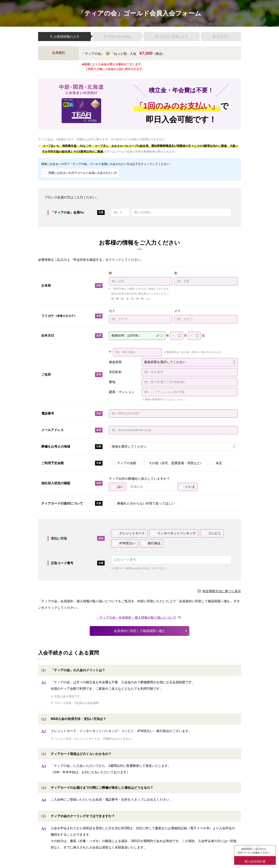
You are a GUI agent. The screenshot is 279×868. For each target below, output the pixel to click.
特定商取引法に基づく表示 (222, 591)
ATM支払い (127, 543)
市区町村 (115, 372)
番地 (112, 382)
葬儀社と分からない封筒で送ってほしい (146, 503)
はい (120, 487)
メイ (177, 311)
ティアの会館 (127, 463)
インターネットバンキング (177, 533)
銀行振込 (154, 543)
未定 (219, 463)
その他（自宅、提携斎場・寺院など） (176, 463)
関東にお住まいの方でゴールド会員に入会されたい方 (83, 173)
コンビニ (215, 533)
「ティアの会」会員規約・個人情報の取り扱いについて (136, 618)
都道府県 (115, 362)
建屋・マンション (122, 392)
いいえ (190, 487)
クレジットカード (132, 533)
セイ (112, 311)
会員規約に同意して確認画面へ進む (139, 631)
